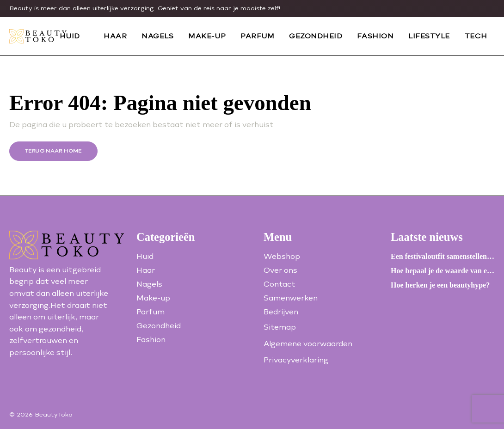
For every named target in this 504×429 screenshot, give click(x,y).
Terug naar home (53, 151)
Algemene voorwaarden (308, 344)
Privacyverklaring (296, 360)
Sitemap (280, 327)
